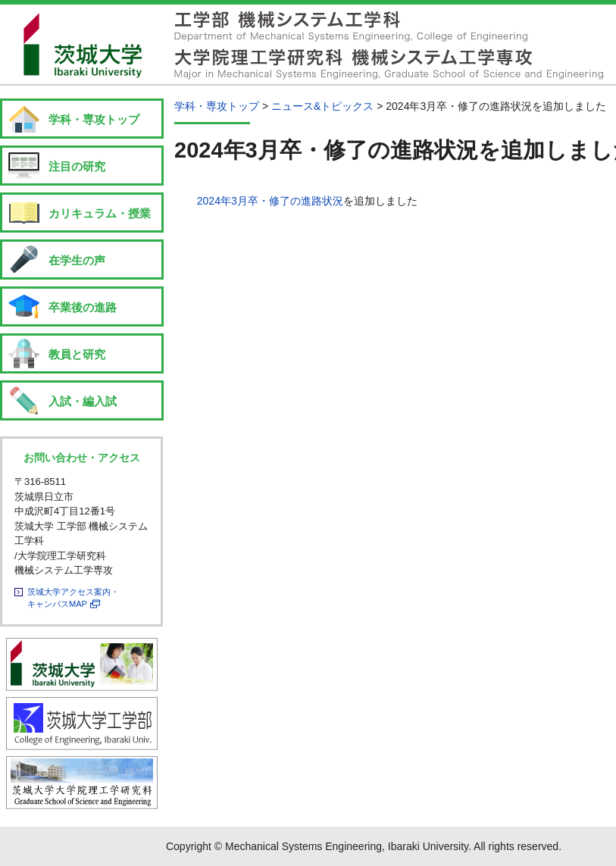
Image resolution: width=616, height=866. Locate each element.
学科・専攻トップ (94, 119)
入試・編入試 (83, 401)
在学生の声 (77, 260)
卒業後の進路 (83, 307)
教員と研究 (77, 354)
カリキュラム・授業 (100, 213)
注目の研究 (77, 166)
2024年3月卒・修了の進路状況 (270, 201)
